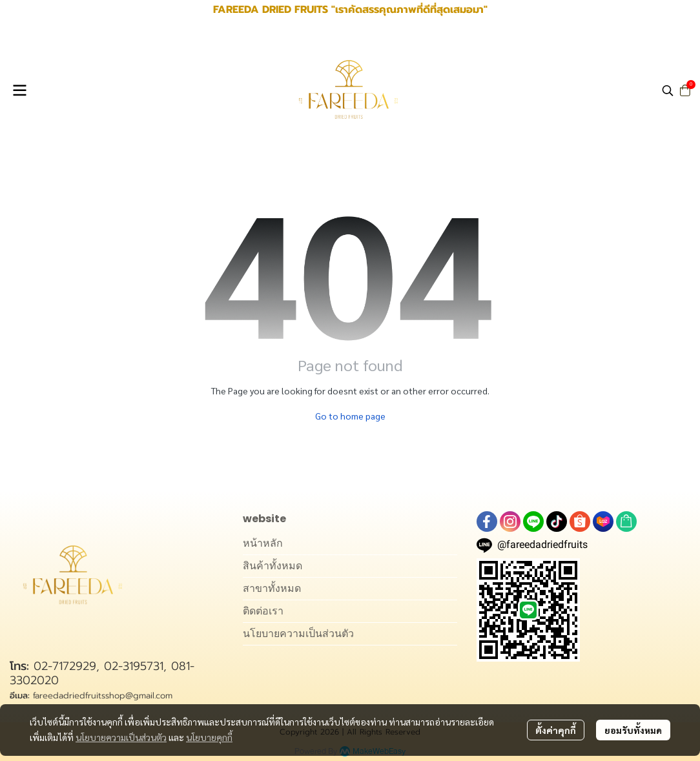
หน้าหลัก (263, 543)
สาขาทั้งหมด (272, 588)
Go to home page (350, 416)
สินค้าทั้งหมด (273, 566)
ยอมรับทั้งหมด (633, 730)
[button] (668, 90)
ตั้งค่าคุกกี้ (556, 730)
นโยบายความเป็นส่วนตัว (121, 737)
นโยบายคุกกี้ (209, 737)
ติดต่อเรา (263, 611)
